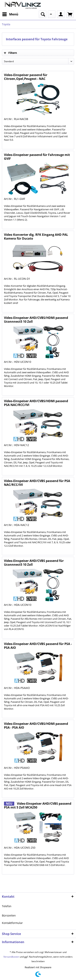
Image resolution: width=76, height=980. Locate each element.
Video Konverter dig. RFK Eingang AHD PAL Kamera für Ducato (36, 237)
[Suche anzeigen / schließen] (43, 14)
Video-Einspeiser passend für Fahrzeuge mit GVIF (37, 157)
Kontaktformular (12, 923)
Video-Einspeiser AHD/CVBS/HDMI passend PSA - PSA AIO (36, 726)
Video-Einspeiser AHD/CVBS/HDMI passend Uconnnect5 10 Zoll (36, 320)
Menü (10, 14)
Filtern (10, 53)
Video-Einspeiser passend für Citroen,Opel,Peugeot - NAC (26, 77)
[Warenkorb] (70, 14)
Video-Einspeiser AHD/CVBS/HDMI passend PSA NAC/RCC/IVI (36, 403)
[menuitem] (10, 14)
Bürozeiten (9, 915)
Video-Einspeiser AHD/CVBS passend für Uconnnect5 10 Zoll (34, 563)
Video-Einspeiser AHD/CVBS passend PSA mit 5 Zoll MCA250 (38, 805)
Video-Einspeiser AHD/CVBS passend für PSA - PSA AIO (38, 646)
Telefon (7, 906)
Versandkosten (11, 957)
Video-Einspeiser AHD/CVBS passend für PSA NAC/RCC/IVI (37, 483)
